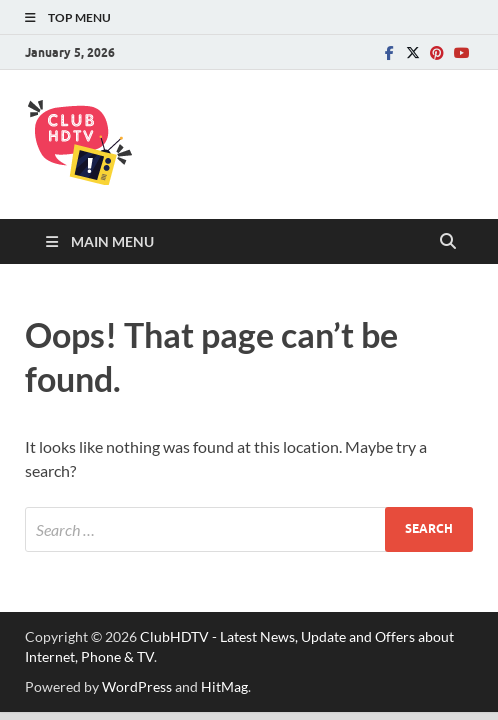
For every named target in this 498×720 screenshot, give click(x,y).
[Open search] (448, 242)
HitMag (224, 686)
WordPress (137, 686)
